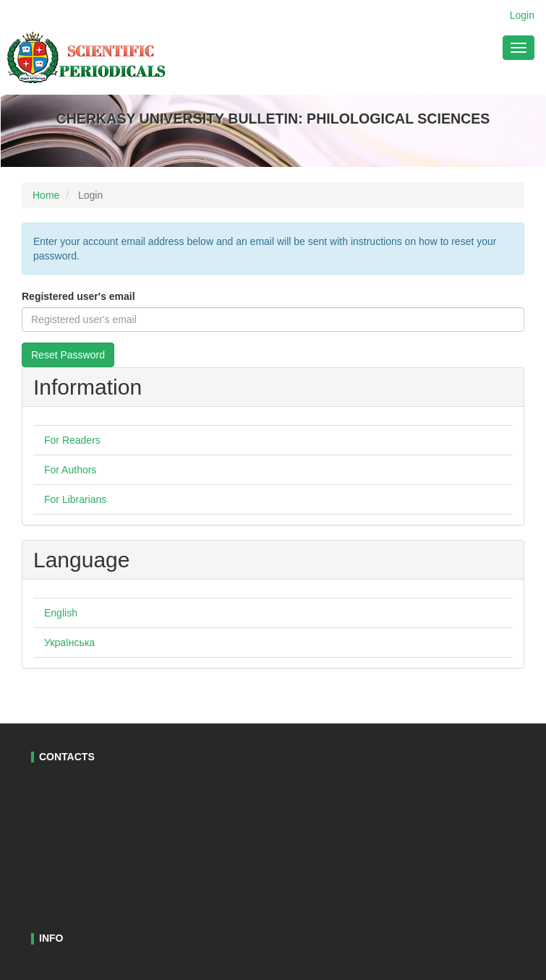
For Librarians (75, 499)
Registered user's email (78, 296)
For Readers (72, 440)
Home (46, 195)
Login (522, 15)
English (61, 613)
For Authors (70, 470)
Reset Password (68, 355)
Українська (69, 642)
